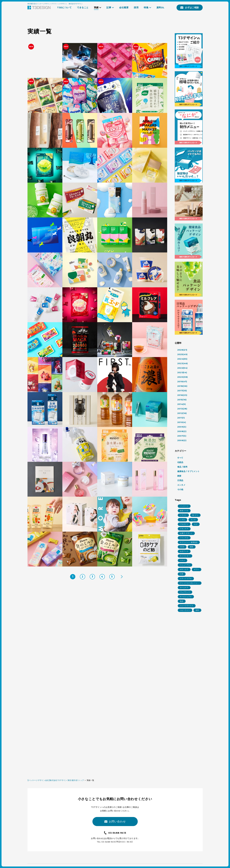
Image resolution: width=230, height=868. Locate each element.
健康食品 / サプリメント (188, 471)
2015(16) (182, 400)
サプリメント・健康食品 (189, 542)
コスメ (183, 560)
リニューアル (185, 565)
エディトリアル (186, 578)
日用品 (180, 480)
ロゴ (196, 524)
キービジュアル (186, 597)
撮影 (192, 547)
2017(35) (182, 391)
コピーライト (185, 610)
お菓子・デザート (186, 533)
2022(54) (182, 368)
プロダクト (184, 524)
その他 (180, 489)
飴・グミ (195, 515)
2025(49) (182, 354)
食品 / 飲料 (182, 467)
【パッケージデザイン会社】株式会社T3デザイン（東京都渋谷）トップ (56, 780)
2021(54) (182, 372)
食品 (182, 601)
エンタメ (181, 485)
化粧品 (180, 462)
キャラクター (185, 556)
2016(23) (182, 395)
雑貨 (179, 476)
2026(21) (182, 350)
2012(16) (182, 413)
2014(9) (182, 404)
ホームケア (184, 588)
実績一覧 (90, 780)
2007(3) (182, 436)
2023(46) (183, 363)
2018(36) (182, 386)
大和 (182, 574)
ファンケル (184, 538)
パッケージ (184, 506)
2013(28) (182, 409)
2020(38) (183, 377)
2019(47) (182, 381)
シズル (183, 520)
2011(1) (181, 418)
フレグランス (185, 592)
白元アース (184, 551)
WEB (182, 547)
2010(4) (182, 422)
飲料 (197, 610)
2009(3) (182, 427)
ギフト (197, 569)
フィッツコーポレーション (190, 583)
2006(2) (182, 440)
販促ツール (184, 511)
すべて (180, 458)
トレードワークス (187, 606)
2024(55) (182, 359)
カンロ (193, 520)
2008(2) (182, 431)
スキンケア (184, 529)
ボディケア (184, 569)
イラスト (183, 515)
